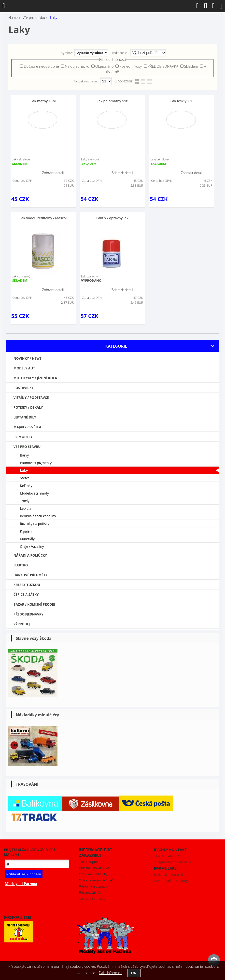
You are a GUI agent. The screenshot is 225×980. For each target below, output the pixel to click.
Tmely (25, 501)
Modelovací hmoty (34, 493)
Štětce (25, 478)
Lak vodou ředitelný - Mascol (43, 218)
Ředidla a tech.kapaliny (38, 516)
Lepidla (26, 508)
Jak (90, 862)
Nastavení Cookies (92, 899)
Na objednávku (77, 66)
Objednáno (105, 66)
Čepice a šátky (26, 595)
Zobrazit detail (53, 173)
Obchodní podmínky (93, 874)
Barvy (24, 455)
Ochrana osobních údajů (96, 880)
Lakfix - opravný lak (112, 218)
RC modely (23, 437)
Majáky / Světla (27, 427)
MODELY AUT (24, 368)
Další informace (111, 973)
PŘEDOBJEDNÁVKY (28, 614)
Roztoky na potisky (35, 524)
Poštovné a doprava (93, 886)
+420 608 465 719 (167, 856)
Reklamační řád (90, 893)
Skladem (191, 66)
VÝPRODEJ (22, 624)
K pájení (26, 531)
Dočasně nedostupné (41, 66)
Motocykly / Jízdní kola (35, 378)
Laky (24, 470)
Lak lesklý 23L (182, 101)
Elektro (21, 565)
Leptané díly (25, 417)
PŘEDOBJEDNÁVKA (163, 66)
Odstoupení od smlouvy (171, 881)
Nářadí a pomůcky (30, 555)
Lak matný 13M (43, 101)
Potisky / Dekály (28, 407)
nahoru (214, 960)
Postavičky (24, 388)
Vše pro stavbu (27, 447)
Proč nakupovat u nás (94, 868)
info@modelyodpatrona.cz (173, 862)
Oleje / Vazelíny (32, 546)
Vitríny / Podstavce (31, 398)
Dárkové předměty (30, 575)
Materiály (27, 539)
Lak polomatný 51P (112, 101)
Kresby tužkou (27, 585)
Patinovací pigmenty (36, 463)
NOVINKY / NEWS (28, 358)
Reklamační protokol (168, 875)
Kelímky (26, 486)
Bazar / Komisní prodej (34, 604)
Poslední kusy (131, 66)
